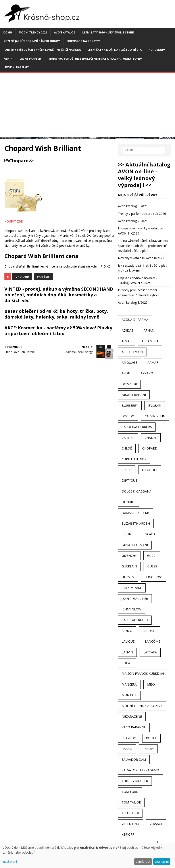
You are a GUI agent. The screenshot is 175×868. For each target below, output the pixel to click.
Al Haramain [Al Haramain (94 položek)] (132, 352)
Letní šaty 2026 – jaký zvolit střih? (108, 32)
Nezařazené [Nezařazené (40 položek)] (132, 716)
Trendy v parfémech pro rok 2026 (142, 214)
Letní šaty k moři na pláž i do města (115, 50)
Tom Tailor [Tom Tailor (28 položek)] (131, 802)
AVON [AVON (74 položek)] (126, 373)
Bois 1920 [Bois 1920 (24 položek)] (129, 384)
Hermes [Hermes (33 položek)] (128, 577)
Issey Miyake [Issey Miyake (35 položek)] (132, 588)
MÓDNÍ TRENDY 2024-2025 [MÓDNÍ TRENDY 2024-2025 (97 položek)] (142, 706)
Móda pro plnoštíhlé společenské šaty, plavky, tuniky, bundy (96, 59)
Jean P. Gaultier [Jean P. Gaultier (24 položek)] (135, 599)
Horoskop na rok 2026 (84, 41)
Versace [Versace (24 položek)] (156, 824)
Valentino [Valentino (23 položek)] (130, 824)
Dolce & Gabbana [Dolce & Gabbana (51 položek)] (137, 491)
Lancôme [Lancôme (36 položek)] (153, 641)
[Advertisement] (87, 106)
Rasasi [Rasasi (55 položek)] (127, 749)
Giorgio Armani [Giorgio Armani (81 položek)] (135, 545)
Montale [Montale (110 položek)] (129, 695)
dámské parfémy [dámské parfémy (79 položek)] (136, 513)
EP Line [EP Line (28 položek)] (127, 534)
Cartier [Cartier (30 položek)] (128, 438)
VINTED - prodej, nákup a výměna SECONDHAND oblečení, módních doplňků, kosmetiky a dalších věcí (59, 295)
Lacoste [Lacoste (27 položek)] (150, 631)
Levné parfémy (31, 59)
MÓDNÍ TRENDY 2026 (33, 32)
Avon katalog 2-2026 (133, 221)
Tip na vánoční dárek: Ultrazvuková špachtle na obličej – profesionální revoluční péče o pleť (143, 246)
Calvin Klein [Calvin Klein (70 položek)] (155, 416)
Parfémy (43, 277)
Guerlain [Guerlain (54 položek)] (129, 566)
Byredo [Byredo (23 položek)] (128, 416)
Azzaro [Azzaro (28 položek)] (147, 373)
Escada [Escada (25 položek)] (150, 534)
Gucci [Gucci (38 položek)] (152, 556)
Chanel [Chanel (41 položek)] (151, 438)
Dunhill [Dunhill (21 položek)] (129, 502)
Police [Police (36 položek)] (151, 738)
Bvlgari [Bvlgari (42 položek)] (155, 406)
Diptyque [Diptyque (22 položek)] (129, 480)
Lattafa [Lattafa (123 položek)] (150, 652)
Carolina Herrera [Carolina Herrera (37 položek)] (137, 427)
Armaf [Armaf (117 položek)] (153, 363)
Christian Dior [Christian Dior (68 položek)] (134, 459)
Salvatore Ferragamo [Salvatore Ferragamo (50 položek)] (140, 770)
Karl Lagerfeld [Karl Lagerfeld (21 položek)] (135, 620)
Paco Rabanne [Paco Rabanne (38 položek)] (134, 727)
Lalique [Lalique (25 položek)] (128, 641)
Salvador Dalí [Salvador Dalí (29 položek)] (134, 759)
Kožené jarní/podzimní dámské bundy (32, 41)
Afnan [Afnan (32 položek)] (149, 330)
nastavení (10, 861)
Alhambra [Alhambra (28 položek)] (150, 341)
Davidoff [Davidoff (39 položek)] (150, 470)
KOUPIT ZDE (14, 221)
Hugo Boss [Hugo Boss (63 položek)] (154, 577)
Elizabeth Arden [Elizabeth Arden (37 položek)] (136, 523)
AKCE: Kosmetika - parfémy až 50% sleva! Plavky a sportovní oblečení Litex (58, 331)
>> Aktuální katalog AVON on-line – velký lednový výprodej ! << (144, 175)
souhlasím (162, 861)
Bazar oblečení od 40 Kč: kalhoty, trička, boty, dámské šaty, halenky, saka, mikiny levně (56, 314)
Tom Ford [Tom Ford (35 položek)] (130, 792)
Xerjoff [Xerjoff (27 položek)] (128, 834)
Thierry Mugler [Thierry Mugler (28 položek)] (135, 781)
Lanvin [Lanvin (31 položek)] (127, 652)
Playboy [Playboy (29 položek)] (129, 738)
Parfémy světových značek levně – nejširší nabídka (42, 50)
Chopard (19, 161)
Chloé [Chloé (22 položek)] (127, 448)
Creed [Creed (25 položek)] (127, 470)
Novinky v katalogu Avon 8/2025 (141, 258)
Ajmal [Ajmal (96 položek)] (126, 341)
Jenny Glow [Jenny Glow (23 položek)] (131, 609)
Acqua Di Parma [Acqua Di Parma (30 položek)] (135, 320)
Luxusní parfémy (16, 67)
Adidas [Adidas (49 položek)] (127, 330)
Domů (8, 32)
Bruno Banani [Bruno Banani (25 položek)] (134, 395)
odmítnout (143, 861)
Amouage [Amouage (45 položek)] (129, 363)
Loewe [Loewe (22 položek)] (127, 663)
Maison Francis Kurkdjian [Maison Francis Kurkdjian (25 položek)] (144, 673)
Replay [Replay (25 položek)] (148, 749)
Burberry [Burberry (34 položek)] (130, 406)
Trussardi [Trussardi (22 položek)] (130, 813)
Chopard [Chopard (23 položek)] (150, 448)
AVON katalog (65, 32)
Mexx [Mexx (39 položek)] (151, 684)
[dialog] (87, 855)
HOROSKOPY (157, 50)
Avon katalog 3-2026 (133, 206)
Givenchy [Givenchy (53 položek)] (129, 556)
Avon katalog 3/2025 (133, 302)
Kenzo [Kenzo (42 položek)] (127, 631)
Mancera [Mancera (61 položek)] (129, 684)
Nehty (8, 59)
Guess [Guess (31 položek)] (152, 566)
